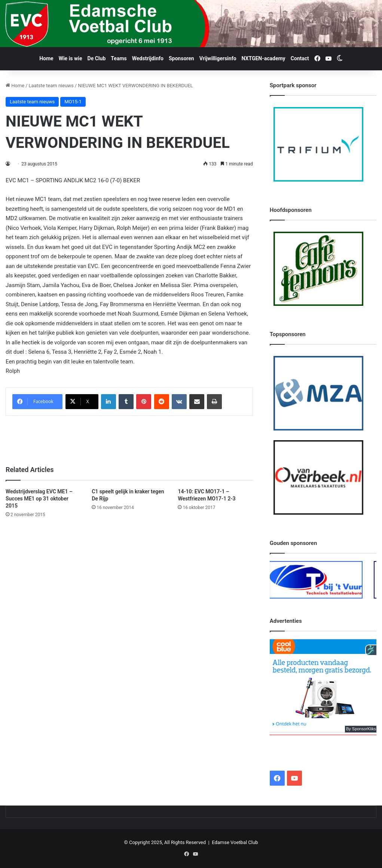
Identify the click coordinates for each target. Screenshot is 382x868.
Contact (300, 58)
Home (46, 58)
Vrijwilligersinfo (218, 58)
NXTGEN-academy (264, 58)
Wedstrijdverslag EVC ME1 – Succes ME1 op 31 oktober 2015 (39, 499)
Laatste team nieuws (51, 86)
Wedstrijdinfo (148, 58)
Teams (119, 58)
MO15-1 (73, 102)
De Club (97, 58)
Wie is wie (71, 58)
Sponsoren (181, 58)
